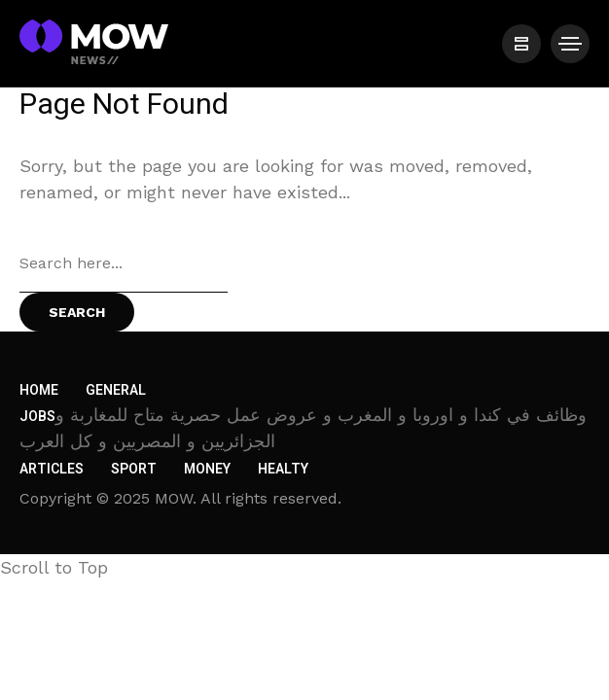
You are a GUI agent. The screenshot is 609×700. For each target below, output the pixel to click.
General (116, 390)
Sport (134, 469)
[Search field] (124, 263)
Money (207, 469)
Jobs (37, 417)
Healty (283, 469)
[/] (521, 44)
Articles (52, 469)
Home (39, 390)
